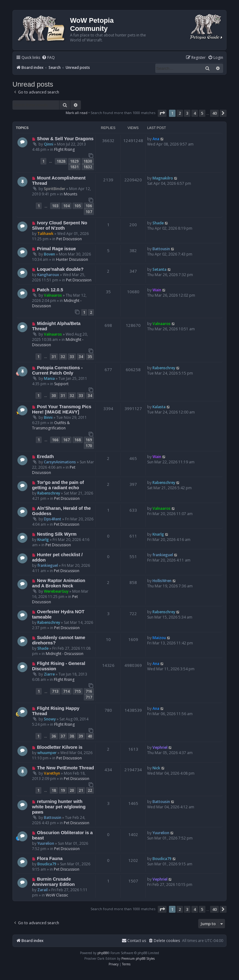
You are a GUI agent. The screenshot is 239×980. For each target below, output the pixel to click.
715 (78, 691)
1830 (88, 161)
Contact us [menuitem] (134, 941)
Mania (49, 378)
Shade (158, 223)
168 (78, 440)
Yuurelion (46, 843)
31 (54, 357)
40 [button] (214, 113)
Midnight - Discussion (65, 654)
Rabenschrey (164, 368)
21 (81, 790)
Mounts (70, 194)
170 (89, 446)
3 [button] (187, 113)
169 (89, 440)
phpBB (102, 953)
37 (63, 736)
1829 (74, 161)
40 (90, 736)
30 (54, 396)
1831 (74, 167)
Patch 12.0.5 (50, 290)
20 (72, 790)
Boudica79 (47, 864)
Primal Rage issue (56, 249)
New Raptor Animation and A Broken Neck (59, 583)
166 (55, 440)
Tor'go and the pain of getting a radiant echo (58, 485)
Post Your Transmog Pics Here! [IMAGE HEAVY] (62, 409)
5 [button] (202, 113)
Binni (48, 417)
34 (81, 357)
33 (72, 357)
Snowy (50, 719)
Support (61, 384)
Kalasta (159, 407)
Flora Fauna (50, 858)
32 (63, 357)
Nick (156, 768)
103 (55, 206)
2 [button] (180, 113)
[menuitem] (48, 58)
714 (66, 691)
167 (66, 440)
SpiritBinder (55, 189)
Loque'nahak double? (60, 269)
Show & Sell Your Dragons (65, 139)
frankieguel (48, 565)
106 (89, 206)
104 (66, 206)
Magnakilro (163, 178)
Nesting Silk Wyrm (57, 534)
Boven (49, 254)
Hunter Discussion (72, 259)
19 (63, 790)
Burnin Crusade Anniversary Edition (53, 882)
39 (81, 736)
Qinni (49, 144)
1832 (88, 167)
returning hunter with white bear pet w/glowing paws (59, 807)
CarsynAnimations (60, 462)
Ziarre (49, 674)
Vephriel (160, 747)
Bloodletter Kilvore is (60, 747)
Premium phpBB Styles (138, 958)
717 (89, 697)
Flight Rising (64, 149)
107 (89, 212)
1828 (61, 161)
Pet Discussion (69, 239)
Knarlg (43, 540)
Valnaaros (53, 295)
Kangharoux (48, 275)
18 (54, 790)
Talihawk (45, 234)
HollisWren (162, 581)
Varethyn (52, 773)
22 (90, 790)
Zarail (42, 890)
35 (90, 357)
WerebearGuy (56, 591)
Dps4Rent (53, 519)
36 (54, 736)
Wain (157, 290)
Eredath (45, 457)
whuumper (47, 753)
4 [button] (195, 113)
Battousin (161, 249)
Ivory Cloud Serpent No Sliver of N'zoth (60, 225)
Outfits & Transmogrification (51, 425)
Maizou (159, 638)
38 (72, 736)
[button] (162, 113)
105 (78, 206)
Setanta (159, 269)
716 (89, 691)
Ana (156, 139)
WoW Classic (57, 895)
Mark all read (77, 113)
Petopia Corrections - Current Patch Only (57, 370)
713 (55, 691)
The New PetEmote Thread (66, 768)
